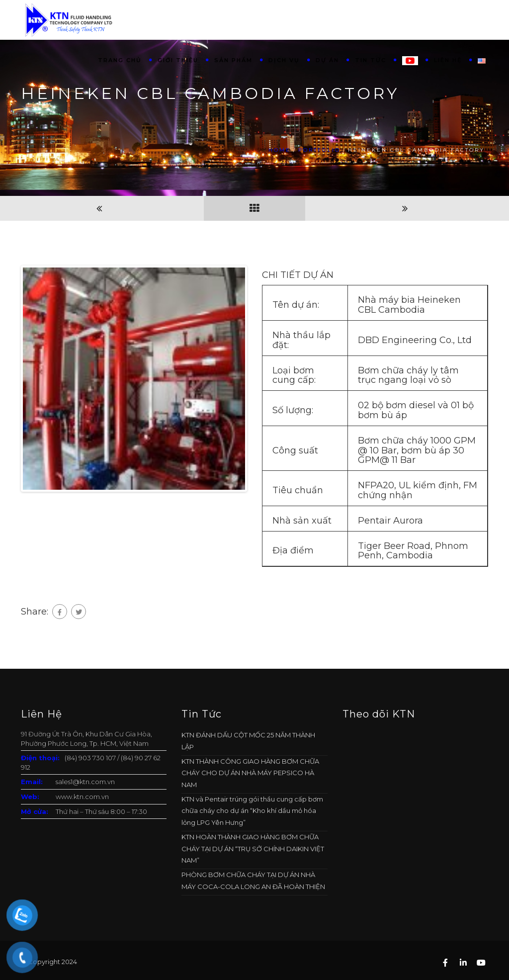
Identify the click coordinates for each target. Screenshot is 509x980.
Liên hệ (448, 60)
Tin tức (371, 60)
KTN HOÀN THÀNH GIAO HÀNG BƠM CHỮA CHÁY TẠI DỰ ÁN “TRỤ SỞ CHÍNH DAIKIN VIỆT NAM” (253, 848)
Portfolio (319, 150)
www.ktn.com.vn (82, 797)
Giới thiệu (178, 60)
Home (280, 150)
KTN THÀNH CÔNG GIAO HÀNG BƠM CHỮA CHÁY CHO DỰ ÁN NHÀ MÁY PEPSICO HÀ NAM (250, 773)
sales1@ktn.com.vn (85, 782)
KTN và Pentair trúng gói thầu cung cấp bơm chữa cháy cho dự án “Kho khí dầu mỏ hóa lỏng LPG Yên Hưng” (252, 811)
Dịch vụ (284, 60)
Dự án (327, 60)
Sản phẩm (233, 60)
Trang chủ (120, 60)
